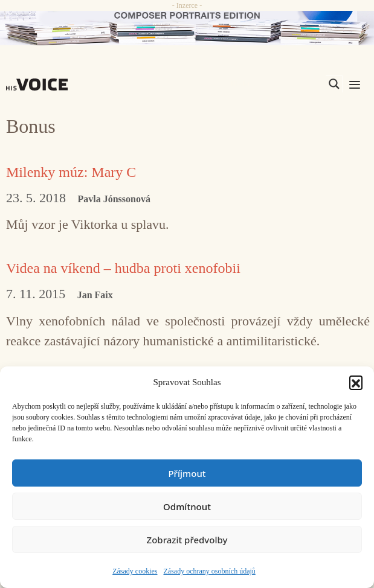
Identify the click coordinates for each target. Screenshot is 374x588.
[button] (356, 382)
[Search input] (277, 84)
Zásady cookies (135, 571)
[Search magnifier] (334, 84)
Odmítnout (187, 507)
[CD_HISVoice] (187, 28)
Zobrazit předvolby (187, 540)
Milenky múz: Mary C (71, 172)
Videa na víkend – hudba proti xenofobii (123, 268)
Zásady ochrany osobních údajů (210, 571)
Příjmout (187, 473)
